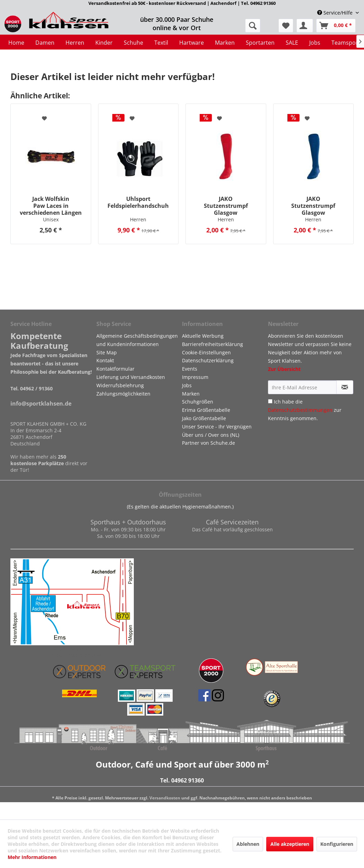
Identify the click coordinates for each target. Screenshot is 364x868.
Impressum (195, 377)
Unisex (51, 219)
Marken (191, 394)
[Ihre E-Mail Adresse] (302, 387)
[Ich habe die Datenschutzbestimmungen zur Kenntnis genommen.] (270, 401)
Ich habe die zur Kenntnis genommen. (305, 410)
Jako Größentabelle (204, 418)
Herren (138, 219)
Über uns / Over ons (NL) (211, 435)
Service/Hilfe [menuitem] (336, 13)
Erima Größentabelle (206, 410)
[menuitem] (286, 26)
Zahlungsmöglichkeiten (123, 394)
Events (190, 369)
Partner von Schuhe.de (209, 443)
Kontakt (105, 360)
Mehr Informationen (32, 857)
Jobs (187, 385)
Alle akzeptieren (290, 844)
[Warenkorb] (336, 26)
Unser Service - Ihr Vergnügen (217, 427)
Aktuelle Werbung (203, 336)
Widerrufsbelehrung (120, 385)
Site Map (107, 352)
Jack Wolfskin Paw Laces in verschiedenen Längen (51, 206)
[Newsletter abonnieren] (345, 387)
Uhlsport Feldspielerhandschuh (138, 202)
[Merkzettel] (286, 26)
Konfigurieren (337, 844)
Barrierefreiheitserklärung (213, 344)
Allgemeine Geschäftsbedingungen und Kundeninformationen (137, 340)
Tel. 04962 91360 (182, 780)
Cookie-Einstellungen (206, 352)
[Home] (16, 43)
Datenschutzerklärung (208, 360)
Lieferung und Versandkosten (131, 377)
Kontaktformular (115, 369)
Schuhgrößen (198, 402)
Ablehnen (248, 844)
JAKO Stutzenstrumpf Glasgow (226, 206)
